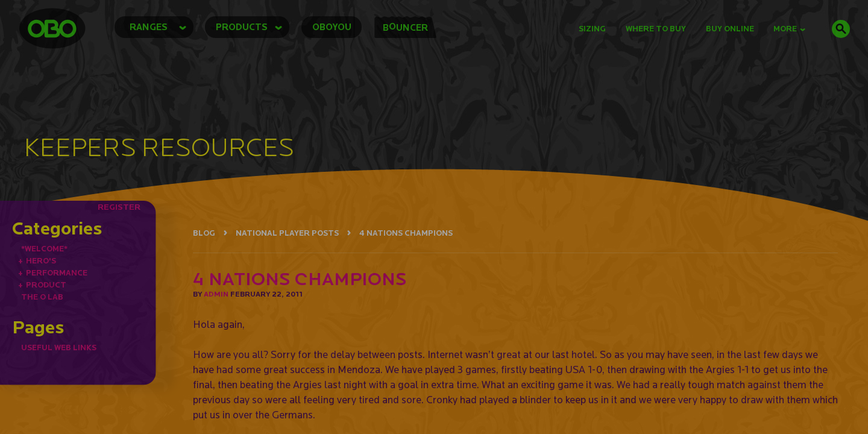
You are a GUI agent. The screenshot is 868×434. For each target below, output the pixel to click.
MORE (789, 29)
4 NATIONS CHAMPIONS (406, 233)
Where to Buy (656, 29)
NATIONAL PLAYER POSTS (287, 233)
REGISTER (119, 207)
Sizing (592, 29)
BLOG (204, 233)
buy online (730, 29)
